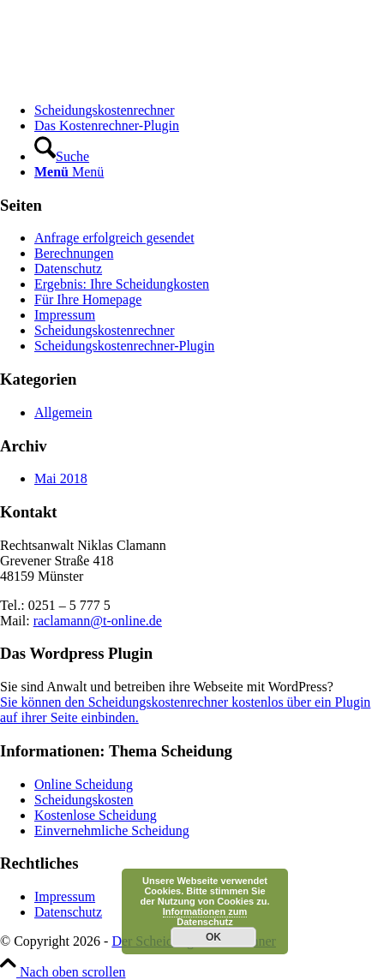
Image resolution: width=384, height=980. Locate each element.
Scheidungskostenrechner (105, 330)
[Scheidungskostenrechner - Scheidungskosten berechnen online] (129, 81)
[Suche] (62, 156)
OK (213, 937)
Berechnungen (74, 253)
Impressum (65, 315)
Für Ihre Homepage (88, 299)
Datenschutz (68, 269)
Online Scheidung (84, 784)
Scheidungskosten (84, 800)
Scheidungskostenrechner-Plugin (124, 346)
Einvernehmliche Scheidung (112, 831)
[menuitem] (209, 111)
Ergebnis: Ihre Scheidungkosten (122, 284)
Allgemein (63, 412)
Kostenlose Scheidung (96, 815)
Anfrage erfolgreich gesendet (114, 238)
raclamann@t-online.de (98, 621)
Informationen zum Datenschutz (205, 917)
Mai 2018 (61, 478)
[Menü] (69, 172)
